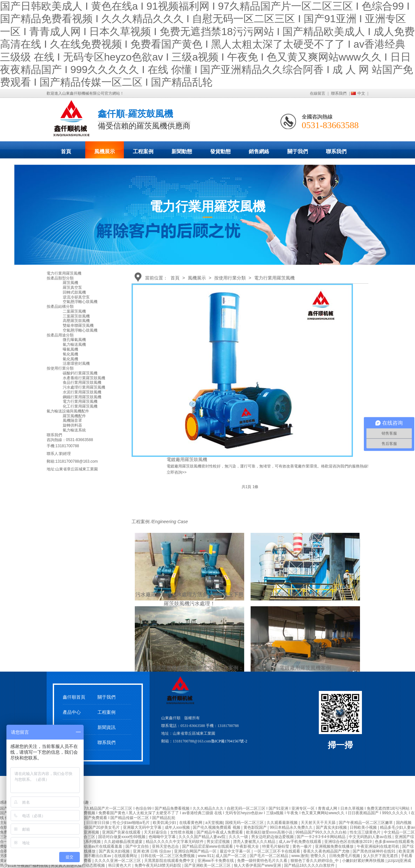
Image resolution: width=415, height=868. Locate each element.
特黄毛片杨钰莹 (276, 846)
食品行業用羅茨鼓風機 (82, 382)
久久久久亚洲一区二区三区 (118, 861)
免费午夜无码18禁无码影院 (158, 865)
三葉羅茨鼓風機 (76, 316)
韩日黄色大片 (120, 865)
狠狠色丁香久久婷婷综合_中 (315, 861)
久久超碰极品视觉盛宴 (124, 842)
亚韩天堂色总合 (166, 846)
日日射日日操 (98, 823)
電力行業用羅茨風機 (274, 278)
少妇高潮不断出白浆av (92, 856)
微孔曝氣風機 (74, 340)
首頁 (66, 151)
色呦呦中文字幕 (163, 837)
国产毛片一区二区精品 (269, 856)
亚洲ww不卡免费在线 (216, 861)
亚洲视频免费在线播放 (335, 846)
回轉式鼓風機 (74, 292)
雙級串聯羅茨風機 (78, 325)
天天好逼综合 (156, 832)
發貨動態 (220, 151)
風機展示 (105, 151)
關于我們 (298, 151)
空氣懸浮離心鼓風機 (80, 302)
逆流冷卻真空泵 (76, 297)
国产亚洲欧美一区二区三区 (208, 865)
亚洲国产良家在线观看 (122, 832)
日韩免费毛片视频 (345, 856)
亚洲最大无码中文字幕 (143, 827)
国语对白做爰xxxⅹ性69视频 (122, 837)
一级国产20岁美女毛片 (101, 827)
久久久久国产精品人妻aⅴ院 (203, 837)
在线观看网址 (126, 856)
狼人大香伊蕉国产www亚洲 (258, 865)
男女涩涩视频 (219, 842)
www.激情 (300, 856)
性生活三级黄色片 (366, 832)
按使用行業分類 (230, 278)
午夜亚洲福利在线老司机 (378, 846)
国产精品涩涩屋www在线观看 (208, 846)
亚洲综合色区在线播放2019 (348, 842)
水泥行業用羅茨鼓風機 (82, 392)
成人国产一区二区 (231, 856)
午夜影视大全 (248, 846)
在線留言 (318, 93)
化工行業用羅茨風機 (80, 406)
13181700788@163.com (77, 461)
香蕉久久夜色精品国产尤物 (327, 851)
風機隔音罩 (72, 420)
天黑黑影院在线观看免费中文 (170, 861)
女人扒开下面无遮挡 (381, 856)
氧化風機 (70, 354)
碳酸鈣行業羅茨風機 (80, 373)
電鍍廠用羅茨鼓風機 (187, 459)
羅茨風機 (70, 283)
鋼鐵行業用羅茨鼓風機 (82, 397)
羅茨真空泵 (72, 288)
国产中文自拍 (138, 846)
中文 (361, 93)
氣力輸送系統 (74, 430)
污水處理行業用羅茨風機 (84, 387)
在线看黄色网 (191, 823)
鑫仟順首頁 (74, 697)
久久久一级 (239, 837)
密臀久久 (319, 856)
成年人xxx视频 (178, 827)
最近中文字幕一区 (236, 851)
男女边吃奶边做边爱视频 (273, 837)
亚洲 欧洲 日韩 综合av (152, 851)
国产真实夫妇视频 (332, 827)
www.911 (206, 856)
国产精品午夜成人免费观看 (220, 832)
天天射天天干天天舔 (319, 823)
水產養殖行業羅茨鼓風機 (84, 378)
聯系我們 (339, 93)
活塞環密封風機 (76, 363)
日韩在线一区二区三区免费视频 (168, 856)
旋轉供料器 (72, 425)
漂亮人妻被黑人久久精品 (255, 842)
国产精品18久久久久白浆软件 (310, 865)
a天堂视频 (214, 823)
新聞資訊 (106, 727)
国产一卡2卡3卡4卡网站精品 (322, 837)
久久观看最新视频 (283, 823)
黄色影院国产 (256, 827)
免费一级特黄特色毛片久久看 (263, 861)
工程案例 (143, 151)
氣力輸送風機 (74, 344)
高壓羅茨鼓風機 (76, 321)
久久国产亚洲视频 (84, 832)
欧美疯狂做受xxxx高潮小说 (270, 832)
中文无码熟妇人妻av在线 (371, 837)
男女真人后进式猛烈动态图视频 (78, 865)
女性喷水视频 (182, 832)
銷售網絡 (259, 151)
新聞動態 (182, 151)
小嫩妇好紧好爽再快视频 (364, 861)
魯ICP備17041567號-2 (229, 741)
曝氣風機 (70, 349)
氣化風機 (70, 359)
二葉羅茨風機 (74, 311)
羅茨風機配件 (74, 416)
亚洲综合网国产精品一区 (196, 851)
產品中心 (72, 712)
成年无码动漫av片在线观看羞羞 (96, 846)
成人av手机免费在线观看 (300, 842)
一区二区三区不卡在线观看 (277, 851)
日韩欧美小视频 (364, 827)
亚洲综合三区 (84, 837)
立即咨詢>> (177, 472)
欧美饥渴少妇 (165, 823)
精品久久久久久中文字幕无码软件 (175, 842)
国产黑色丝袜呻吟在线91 (375, 851)
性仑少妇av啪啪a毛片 (132, 823)
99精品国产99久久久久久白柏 (321, 832)
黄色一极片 (303, 846)
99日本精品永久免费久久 (292, 827)
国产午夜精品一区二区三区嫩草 (366, 823)
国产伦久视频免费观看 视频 (217, 827)
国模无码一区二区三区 (245, 823)
